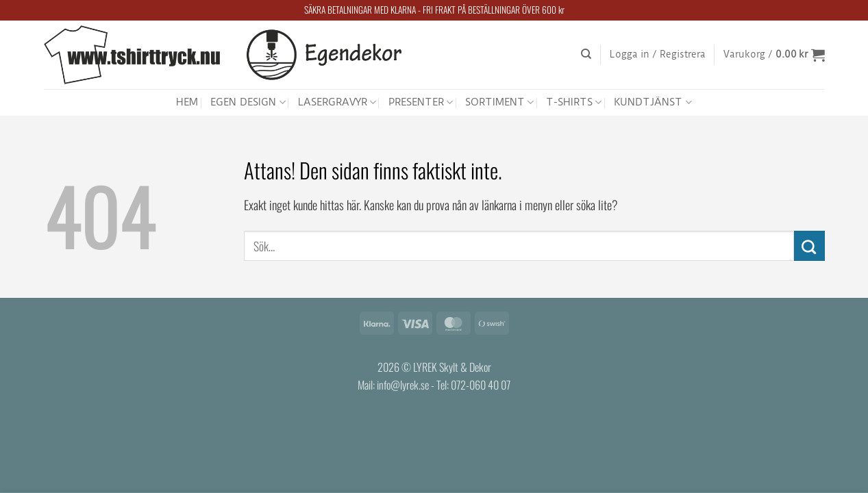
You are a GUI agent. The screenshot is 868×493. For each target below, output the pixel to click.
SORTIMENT (499, 102)
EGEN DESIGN (248, 102)
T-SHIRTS (574, 102)
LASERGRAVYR (337, 102)
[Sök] (586, 54)
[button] (658, 55)
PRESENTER (421, 102)
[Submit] (809, 246)
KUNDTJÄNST (653, 102)
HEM (187, 102)
